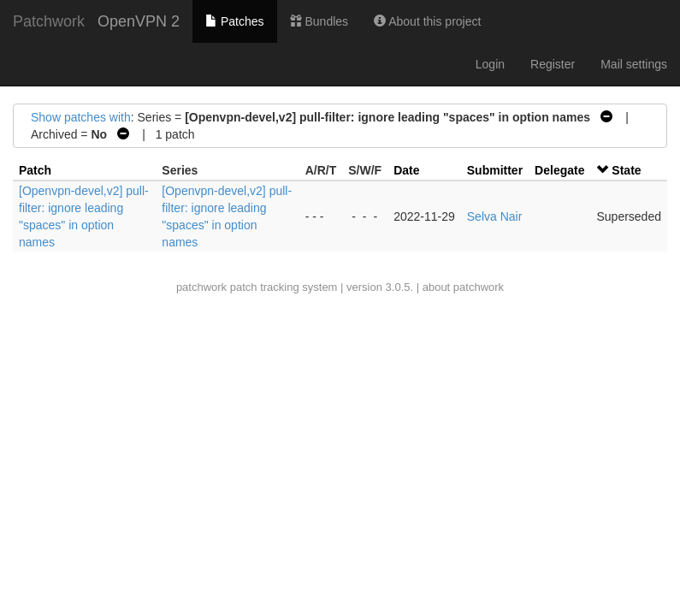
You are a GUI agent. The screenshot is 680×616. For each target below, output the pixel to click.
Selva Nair (495, 216)
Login (490, 64)
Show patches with (81, 117)
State (626, 170)
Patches (234, 21)
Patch (35, 170)
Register (553, 64)
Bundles (319, 21)
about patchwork (463, 287)
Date (406, 170)
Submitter (495, 170)
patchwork (201, 287)
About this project (427, 21)
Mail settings (634, 64)
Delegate (559, 170)
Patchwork (49, 21)
